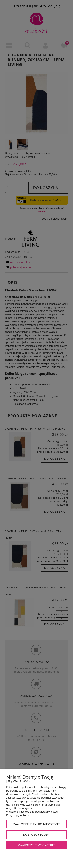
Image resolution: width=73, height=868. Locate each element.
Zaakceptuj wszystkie (37, 845)
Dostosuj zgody (36, 835)
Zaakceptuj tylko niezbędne (37, 824)
